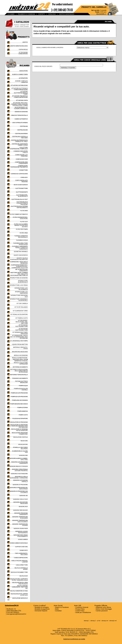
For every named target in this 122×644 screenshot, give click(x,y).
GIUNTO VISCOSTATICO (21, 255)
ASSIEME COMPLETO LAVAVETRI (21, 82)
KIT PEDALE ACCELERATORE (19, 314)
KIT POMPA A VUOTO (22, 318)
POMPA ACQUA (23, 386)
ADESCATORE (24, 71)
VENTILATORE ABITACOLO (20, 598)
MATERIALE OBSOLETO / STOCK (20, 348)
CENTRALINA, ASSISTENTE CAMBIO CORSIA (20, 145)
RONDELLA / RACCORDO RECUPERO (20, 448)
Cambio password (102, 611)
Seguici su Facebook (62, 607)
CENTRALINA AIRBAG (21, 134)
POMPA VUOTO (23, 415)
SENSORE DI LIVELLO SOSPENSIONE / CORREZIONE (19, 477)
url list (99, 621)
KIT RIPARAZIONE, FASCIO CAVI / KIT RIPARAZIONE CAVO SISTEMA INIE (19, 337)
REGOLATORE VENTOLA (21, 437)
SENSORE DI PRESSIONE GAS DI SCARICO (19, 492)
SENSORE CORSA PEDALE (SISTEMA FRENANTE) (20, 470)
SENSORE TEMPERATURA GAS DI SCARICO (20, 521)
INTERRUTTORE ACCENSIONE (19, 278)
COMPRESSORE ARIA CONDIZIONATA (21, 163)
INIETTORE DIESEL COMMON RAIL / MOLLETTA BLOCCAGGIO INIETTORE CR (19, 274)
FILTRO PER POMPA (22, 229)
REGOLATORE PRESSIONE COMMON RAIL (20, 433)
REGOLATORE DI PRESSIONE (19, 422)
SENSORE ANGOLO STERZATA (19, 466)
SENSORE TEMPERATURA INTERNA (20, 525)
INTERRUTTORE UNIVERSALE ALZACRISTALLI (19, 300)
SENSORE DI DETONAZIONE (19, 474)
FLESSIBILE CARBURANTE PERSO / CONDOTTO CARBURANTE (20, 248)
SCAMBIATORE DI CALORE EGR (20, 452)
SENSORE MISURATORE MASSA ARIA (20, 503)
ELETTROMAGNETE (22, 192)
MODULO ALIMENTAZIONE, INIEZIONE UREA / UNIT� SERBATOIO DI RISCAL (20, 359)
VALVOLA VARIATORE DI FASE (19, 591)
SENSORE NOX (23, 507)
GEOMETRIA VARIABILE (21, 252)
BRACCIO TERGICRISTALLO (20, 115)
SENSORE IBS (24, 496)
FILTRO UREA (24, 233)
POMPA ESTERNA (23, 408)
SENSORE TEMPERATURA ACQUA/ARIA (20, 517)
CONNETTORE (23, 170)
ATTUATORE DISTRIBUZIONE (19, 85)
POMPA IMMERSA (22, 411)
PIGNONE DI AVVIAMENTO (20, 378)
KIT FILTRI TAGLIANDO (21, 307)
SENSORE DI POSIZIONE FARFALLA (20, 481)
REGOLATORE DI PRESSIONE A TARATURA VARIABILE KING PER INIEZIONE (19, 426)
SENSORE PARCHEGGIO (20, 510)
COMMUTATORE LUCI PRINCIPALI (21, 155)
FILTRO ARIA (24, 211)
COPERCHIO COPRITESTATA (19, 174)
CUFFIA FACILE (23, 49)
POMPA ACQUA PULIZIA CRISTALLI (21, 389)
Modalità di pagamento (42, 609)
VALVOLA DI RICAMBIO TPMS (19, 572)
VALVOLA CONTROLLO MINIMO (21, 569)
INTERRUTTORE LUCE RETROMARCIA (21, 289)
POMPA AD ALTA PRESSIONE (19, 393)
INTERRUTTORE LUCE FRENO (19, 285)
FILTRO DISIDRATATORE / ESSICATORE (20, 218)
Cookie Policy (80, 611)
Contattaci (58, 611)
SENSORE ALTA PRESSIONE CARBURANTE (19, 463)
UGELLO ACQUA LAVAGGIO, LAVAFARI (20, 561)
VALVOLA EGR (24, 576)
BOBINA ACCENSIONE (21, 112)
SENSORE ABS (23, 455)
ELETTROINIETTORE (22, 188)
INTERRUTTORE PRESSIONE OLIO (19, 296)
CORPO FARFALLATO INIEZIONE (21, 181)
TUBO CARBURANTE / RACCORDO (21, 554)
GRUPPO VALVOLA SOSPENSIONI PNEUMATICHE (19, 259)
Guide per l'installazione (83, 612)
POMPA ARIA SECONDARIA (20, 400)
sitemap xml (105, 621)
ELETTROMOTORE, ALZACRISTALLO (22, 196)
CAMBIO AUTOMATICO (21, 119)
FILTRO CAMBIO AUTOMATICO (19, 214)
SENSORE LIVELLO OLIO (20, 499)
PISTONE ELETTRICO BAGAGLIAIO (21, 382)
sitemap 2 (93, 621)
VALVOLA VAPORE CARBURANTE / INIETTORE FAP (20, 587)
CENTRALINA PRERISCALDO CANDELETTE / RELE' (19, 141)
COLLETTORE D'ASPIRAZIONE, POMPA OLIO (19, 148)
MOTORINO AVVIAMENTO (20, 367)
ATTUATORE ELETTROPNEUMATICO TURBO (21, 93)
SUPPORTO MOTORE (21, 547)
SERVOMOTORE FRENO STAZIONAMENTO (21, 536)
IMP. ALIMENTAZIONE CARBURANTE (21, 270)
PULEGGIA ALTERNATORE (20, 419)
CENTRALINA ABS (23, 130)
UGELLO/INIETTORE (22, 565)
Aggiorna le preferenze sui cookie (74, 639)
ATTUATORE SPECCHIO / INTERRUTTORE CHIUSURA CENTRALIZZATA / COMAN (20, 104)
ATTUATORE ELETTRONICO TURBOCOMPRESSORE (20, 89)
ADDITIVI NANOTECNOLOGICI (19, 46)
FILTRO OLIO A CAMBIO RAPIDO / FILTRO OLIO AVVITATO (21, 225)
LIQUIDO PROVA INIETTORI (20, 344)
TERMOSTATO (24, 550)
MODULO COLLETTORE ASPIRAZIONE (21, 363)
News (57, 609)
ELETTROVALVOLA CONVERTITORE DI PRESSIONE (22, 203)
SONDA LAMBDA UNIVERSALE (19, 543)
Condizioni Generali (82, 607)
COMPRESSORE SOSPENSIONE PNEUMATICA (19, 166)
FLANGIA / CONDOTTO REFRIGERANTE (21, 237)
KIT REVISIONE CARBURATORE (23, 53)
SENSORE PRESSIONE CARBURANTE (21, 514)
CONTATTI (41, 14)
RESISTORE (24, 441)
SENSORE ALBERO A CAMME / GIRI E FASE (19, 459)
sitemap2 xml (113, 621)
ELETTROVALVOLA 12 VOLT (20, 199)
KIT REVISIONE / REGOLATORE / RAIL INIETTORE (22, 322)
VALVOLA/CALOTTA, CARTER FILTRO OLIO (19, 595)
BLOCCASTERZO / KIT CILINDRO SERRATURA (21, 108)
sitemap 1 (87, 621)
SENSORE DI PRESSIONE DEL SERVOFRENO (19, 488)
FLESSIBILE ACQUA (22, 240)
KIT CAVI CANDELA (22, 303)
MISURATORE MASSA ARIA (20, 352)
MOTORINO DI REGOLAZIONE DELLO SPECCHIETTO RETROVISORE (19, 371)
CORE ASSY (24, 177)
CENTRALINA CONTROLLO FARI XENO (20, 137)
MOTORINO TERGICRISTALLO (19, 375)
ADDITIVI (25, 42)
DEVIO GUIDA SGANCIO (21, 185)
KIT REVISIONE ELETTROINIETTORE (22, 326)
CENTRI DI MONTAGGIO (67, 14)
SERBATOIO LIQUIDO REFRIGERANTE (21, 532)
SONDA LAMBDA (23, 539)
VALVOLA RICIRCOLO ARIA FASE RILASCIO (20, 583)
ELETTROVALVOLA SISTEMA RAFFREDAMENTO (19, 207)
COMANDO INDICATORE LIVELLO (21, 152)
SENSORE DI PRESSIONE (20, 485)
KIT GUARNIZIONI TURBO (20, 311)
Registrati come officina (103, 607)
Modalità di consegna (42, 607)
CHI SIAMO (11, 14)
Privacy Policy (80, 609)
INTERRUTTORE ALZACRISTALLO (23, 282)
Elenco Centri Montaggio (104, 609)
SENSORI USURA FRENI (21, 529)
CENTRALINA (24, 126)
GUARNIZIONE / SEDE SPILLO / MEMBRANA (19, 263)
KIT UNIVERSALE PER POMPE (19, 341)
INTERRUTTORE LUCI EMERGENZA (21, 292)
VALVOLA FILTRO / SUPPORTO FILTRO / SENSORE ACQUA (19, 580)
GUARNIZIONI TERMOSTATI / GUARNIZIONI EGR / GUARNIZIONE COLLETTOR (19, 266)
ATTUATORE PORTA (22, 100)
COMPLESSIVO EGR (22, 159)
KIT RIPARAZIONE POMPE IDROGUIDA (20, 333)
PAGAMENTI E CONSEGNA (26, 14)
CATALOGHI (52, 14)
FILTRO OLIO (24, 222)
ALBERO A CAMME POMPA (20, 74)
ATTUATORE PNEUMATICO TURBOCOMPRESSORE (20, 97)
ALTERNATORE (23, 78)
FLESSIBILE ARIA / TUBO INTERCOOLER (21, 244)
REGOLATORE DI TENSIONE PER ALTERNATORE (19, 430)
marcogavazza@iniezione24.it (16, 614)
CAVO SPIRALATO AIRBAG (20, 123)
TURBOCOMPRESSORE (21, 558)
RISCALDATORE (23, 444)
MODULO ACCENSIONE (21, 355)
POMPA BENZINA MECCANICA (19, 404)
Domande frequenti (41, 611)
